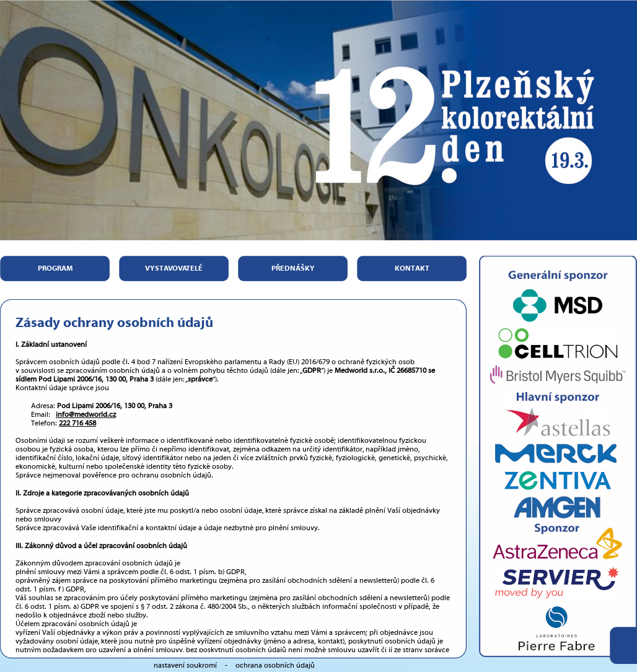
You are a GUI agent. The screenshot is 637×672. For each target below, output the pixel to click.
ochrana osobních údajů (275, 665)
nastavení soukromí (185, 665)
